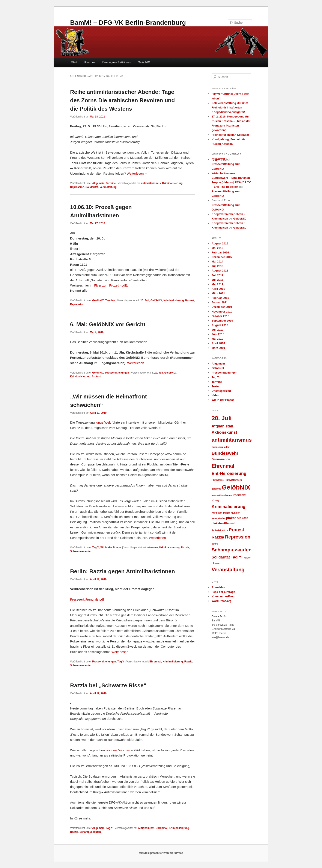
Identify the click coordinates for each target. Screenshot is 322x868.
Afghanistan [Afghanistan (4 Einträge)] (222, 426)
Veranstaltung (108, 187)
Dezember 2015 (222, 257)
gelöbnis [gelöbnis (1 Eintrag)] (216, 489)
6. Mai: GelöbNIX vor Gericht (108, 324)
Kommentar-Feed (223, 596)
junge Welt (103, 422)
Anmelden (218, 587)
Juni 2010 (218, 334)
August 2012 (220, 271)
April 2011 (218, 289)
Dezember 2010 (222, 307)
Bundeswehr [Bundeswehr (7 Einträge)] (225, 453)
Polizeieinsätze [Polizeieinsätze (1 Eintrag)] (220, 530)
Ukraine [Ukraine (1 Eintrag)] (216, 563)
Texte (215, 386)
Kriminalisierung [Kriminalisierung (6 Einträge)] (229, 506)
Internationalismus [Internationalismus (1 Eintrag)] (222, 495)
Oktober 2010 (220, 316)
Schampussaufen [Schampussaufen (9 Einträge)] (232, 550)
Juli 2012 (217, 275)
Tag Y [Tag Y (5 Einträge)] (236, 557)
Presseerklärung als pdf (87, 599)
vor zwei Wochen (118, 750)
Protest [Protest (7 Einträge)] (236, 530)
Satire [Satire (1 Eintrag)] (215, 544)
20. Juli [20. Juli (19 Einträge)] (222, 418)
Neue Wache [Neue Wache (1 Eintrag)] (218, 518)
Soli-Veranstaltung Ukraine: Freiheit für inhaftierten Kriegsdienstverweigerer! (230, 108)
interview (152, 548)
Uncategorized (221, 391)
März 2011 (218, 293)
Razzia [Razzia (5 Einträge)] (218, 537)
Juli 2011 (217, 280)
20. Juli (145, 301)
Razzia (185, 548)
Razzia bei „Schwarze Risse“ (108, 685)
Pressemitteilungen (117, 373)
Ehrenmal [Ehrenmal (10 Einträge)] (223, 466)
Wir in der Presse (111, 548)
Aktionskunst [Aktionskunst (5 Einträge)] (224, 432)
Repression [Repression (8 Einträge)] (238, 537)
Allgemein (98, 183)
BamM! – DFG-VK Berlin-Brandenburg (128, 22)
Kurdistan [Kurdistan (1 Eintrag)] (217, 513)
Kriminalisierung (172, 183)
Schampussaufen (81, 551)
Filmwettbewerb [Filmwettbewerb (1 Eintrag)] (233, 480)
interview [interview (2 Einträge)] (239, 495)
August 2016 (220, 243)
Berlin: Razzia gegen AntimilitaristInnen (123, 571)
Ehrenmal (155, 662)
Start (74, 62)
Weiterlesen (137, 173)
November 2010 (222, 312)
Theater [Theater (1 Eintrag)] (246, 558)
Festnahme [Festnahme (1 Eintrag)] (218, 480)
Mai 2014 (217, 262)
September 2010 (222, 321)
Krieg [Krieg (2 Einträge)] (215, 500)
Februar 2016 (220, 252)
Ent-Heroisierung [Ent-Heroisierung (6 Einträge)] (229, 473)
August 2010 (220, 325)
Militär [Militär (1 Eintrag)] (226, 513)
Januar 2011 (220, 302)
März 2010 (218, 348)
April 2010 (218, 343)
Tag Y (96, 548)
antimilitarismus (151, 183)
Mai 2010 (217, 339)
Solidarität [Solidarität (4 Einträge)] (221, 557)
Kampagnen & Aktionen (116, 62)
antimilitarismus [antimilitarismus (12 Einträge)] (232, 440)
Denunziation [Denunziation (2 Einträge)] (221, 459)
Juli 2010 (217, 330)
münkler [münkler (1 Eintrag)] (235, 513)
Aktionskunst (146, 828)
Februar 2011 (220, 298)
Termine (111, 183)
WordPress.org (222, 601)
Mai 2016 (217, 248)
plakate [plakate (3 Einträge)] (242, 518)
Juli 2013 (217, 266)
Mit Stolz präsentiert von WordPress (161, 853)
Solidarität (92, 187)
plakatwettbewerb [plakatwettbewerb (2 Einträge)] (224, 523)
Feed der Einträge (223, 592)
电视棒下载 (219, 159)
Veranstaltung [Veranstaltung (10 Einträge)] (228, 570)
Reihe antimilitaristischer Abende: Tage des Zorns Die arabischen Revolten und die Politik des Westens (122, 100)
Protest (190, 301)
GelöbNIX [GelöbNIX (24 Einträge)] (236, 487)
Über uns (90, 62)
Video (215, 395)
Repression (77, 187)
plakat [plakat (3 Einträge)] (231, 518)
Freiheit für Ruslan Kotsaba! (230, 135)
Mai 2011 (217, 284)
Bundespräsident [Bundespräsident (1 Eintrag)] (221, 447)
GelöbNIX (144, 62)
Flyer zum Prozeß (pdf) (111, 285)
